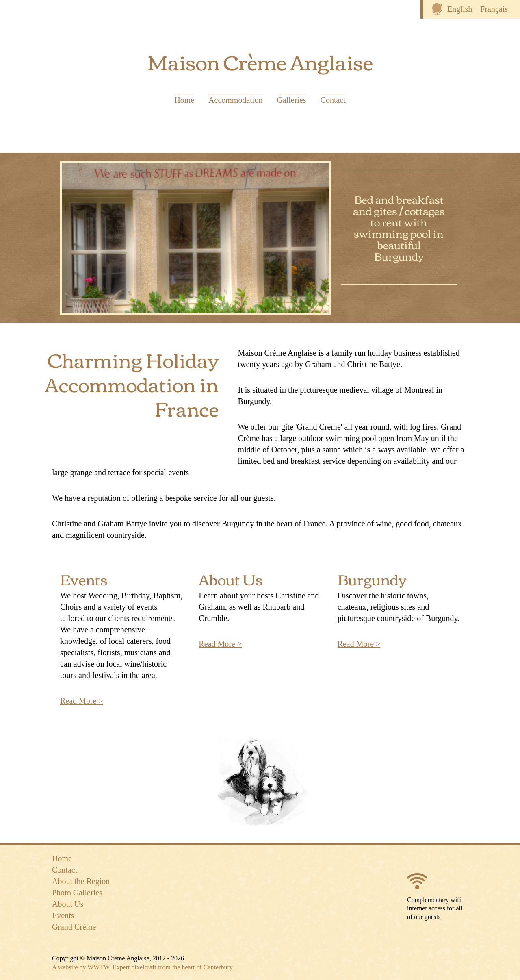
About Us (231, 579)
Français (494, 9)
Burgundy (372, 579)
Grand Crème (74, 927)
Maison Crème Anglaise (260, 61)
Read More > (82, 701)
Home (184, 100)
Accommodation (235, 100)
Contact (333, 100)
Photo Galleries (77, 893)
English (460, 9)
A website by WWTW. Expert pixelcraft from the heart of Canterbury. (143, 967)
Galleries (291, 100)
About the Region (81, 881)
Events (84, 579)
